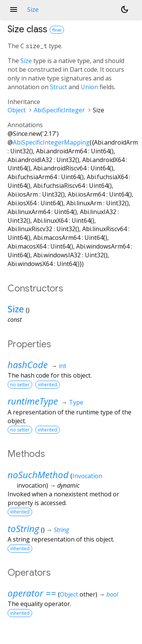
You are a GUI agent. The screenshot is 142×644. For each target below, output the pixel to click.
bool (112, 594)
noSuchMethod (38, 475)
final (57, 30)
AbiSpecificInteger (59, 110)
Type (76, 402)
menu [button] (14, 9)
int (62, 366)
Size (26, 61)
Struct (59, 87)
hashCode (28, 365)
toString (23, 528)
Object (17, 110)
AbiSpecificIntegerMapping (51, 142)
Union (89, 87)
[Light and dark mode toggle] (125, 9)
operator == (32, 593)
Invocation (87, 476)
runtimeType (33, 401)
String (61, 530)
